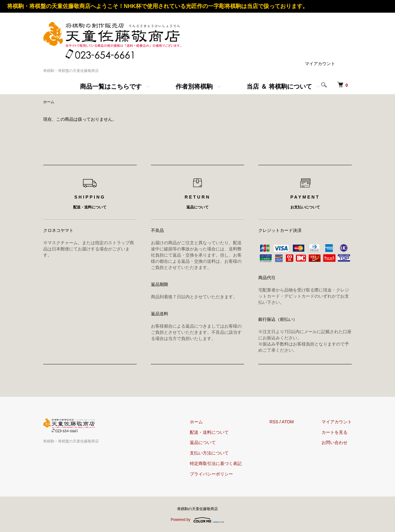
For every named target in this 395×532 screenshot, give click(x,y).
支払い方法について (209, 453)
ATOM (288, 422)
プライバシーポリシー (211, 474)
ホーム (49, 102)
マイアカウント (320, 64)
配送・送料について (209, 432)
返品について (203, 442)
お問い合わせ (335, 442)
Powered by (197, 520)
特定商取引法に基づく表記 (216, 463)
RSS (274, 422)
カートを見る (335, 432)
